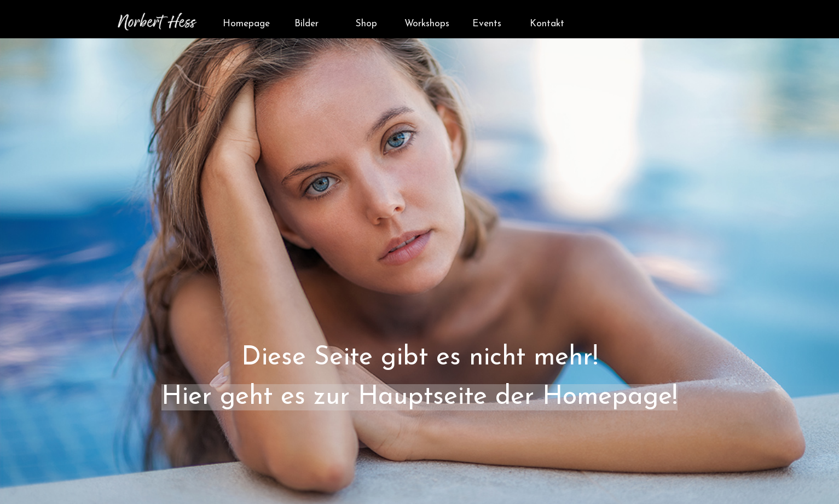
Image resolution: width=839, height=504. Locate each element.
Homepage (246, 24)
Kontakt (547, 24)
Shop (366, 24)
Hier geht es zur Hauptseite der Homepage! (419, 397)
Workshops (427, 24)
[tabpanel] (419, 279)
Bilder (306, 24)
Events (487, 24)
